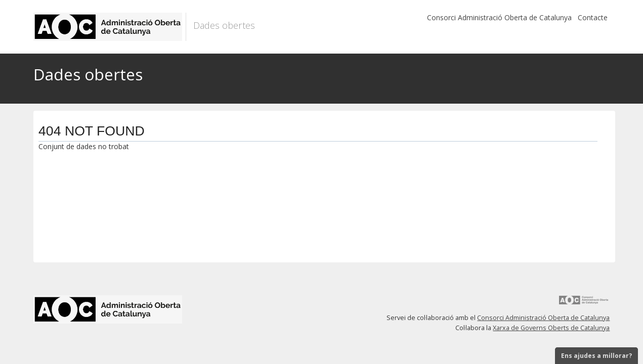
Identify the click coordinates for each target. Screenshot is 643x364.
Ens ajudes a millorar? (596, 356)
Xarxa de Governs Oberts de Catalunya (551, 328)
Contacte (593, 17)
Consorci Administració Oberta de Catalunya (499, 17)
